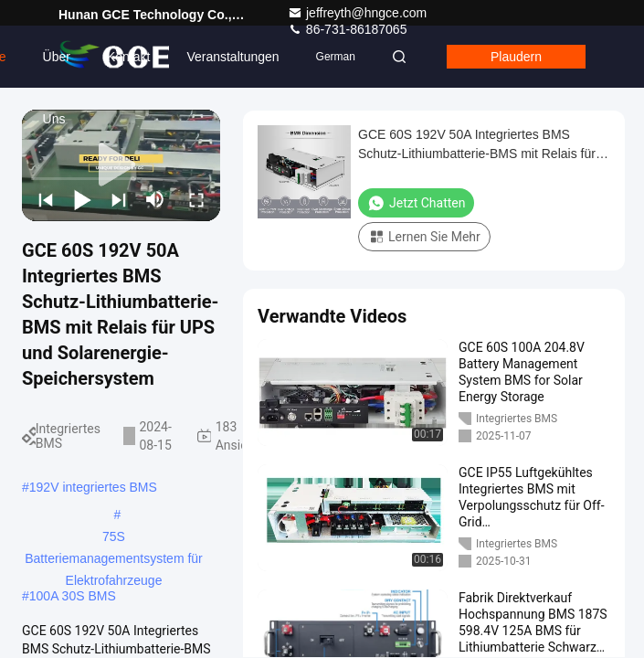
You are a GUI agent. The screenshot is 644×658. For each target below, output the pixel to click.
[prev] (46, 199)
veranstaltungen (232, 57)
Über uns (57, 69)
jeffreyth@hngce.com (357, 13)
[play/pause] (82, 199)
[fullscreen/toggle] (196, 199)
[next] (119, 199)
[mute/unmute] (155, 199)
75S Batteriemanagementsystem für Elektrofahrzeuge (114, 538)
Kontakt (128, 57)
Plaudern (516, 57)
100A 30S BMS (73, 596)
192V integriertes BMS (93, 487)
